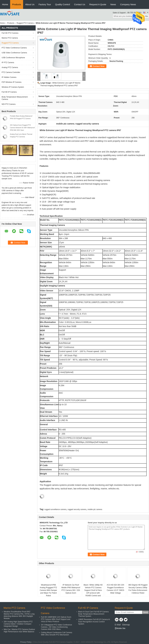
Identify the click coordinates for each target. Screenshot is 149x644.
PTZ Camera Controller (11, 72)
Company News (128, 4)
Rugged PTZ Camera (25, 23)
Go (147, 16)
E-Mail (118, 625)
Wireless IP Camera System (13, 87)
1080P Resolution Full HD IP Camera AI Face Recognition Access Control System (94, 622)
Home (5, 4)
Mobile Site (120, 628)
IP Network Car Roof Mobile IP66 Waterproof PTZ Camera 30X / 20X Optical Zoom (71, 589)
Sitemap (126, 625)
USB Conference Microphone (13, 58)
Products (17, 4)
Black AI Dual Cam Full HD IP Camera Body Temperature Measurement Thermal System (93, 614)
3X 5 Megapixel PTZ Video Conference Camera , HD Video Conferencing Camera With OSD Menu (56, 627)
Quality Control (63, 4)
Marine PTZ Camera (10, 38)
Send (145, 612)
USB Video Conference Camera (14, 53)
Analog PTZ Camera (10, 67)
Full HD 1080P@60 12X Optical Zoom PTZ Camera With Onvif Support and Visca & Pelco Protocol (56, 619)
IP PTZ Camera (8, 63)
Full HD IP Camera (9, 92)
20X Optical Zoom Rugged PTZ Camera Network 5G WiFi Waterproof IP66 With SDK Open (22, 128)
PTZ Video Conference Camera (14, 48)
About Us (30, 4)
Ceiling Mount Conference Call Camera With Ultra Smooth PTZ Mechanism (57, 634)
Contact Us (80, 4)
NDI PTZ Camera (9, 104)
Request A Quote (98, 4)
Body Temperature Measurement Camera (15, 98)
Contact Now (99, 66)
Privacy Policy (26, 642)
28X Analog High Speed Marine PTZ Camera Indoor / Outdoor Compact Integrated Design (18, 624)
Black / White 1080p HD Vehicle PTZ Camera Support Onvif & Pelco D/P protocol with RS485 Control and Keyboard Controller (93, 592)
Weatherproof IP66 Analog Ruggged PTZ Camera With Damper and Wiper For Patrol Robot (48, 590)
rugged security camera (77, 509)
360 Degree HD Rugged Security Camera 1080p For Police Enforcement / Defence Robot (138, 589)
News (113, 4)
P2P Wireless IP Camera (11, 82)
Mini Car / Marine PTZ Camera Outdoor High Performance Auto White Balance (19, 631)
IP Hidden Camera (9, 77)
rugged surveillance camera (55, 509)
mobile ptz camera (95, 509)
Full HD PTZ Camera (10, 33)
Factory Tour (45, 4)
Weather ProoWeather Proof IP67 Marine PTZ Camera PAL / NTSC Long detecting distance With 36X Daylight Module (19, 615)
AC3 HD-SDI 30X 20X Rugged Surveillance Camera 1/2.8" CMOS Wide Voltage (115, 589)
